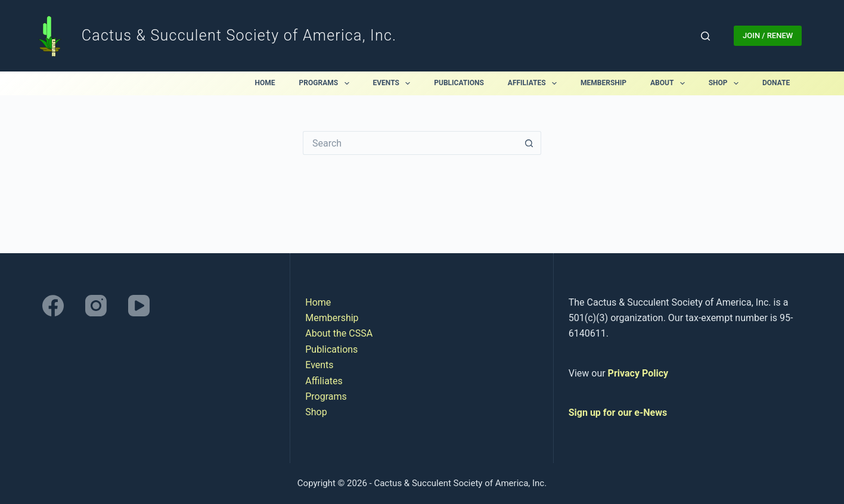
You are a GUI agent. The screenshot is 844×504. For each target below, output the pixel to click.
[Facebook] (53, 306)
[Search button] (529, 143)
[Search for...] (410, 143)
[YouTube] (139, 306)
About (670, 83)
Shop (726, 83)
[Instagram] (96, 306)
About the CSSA (339, 333)
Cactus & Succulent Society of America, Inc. (239, 35)
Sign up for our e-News (618, 413)
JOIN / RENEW (768, 35)
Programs (327, 83)
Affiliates (535, 83)
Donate (776, 83)
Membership (603, 83)
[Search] (705, 36)
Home (265, 83)
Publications (459, 83)
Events (394, 83)
